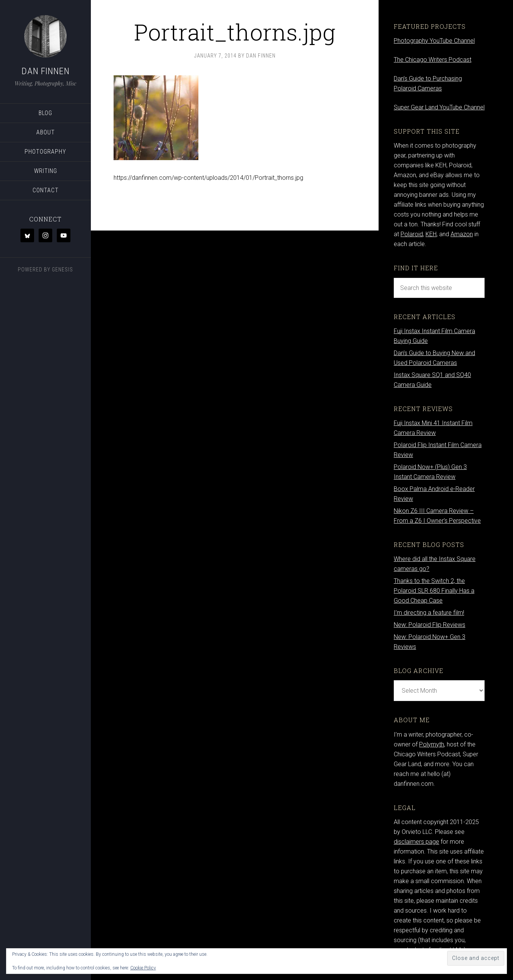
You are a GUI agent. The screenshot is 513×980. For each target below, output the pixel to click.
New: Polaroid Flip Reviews (430, 625)
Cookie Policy (143, 968)
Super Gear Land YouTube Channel (439, 107)
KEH (431, 234)
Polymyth (432, 744)
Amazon (462, 234)
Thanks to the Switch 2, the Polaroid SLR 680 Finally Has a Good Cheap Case (434, 591)
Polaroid (412, 234)
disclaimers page (416, 842)
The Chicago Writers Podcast (433, 60)
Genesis (62, 270)
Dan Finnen (46, 71)
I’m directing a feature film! (429, 613)
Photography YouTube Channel (434, 41)
